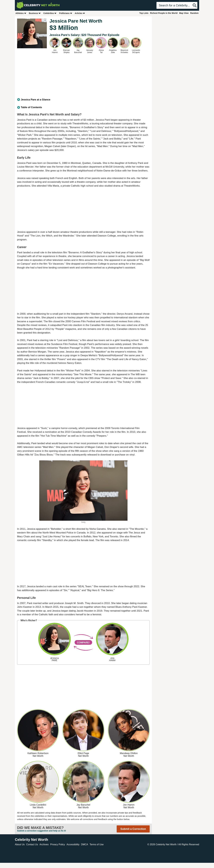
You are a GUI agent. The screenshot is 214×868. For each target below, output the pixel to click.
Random (194, 13)
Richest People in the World (164, 13)
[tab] (83, 100)
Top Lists (144, 13)
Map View (184, 13)
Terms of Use (97, 844)
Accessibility (73, 844)
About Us (20, 844)
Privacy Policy (58, 844)
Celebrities (50, 13)
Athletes (21, 13)
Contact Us (32, 844)
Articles (80, 13)
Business (35, 13)
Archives (44, 844)
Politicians (66, 13)
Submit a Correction (133, 829)
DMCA (84, 844)
